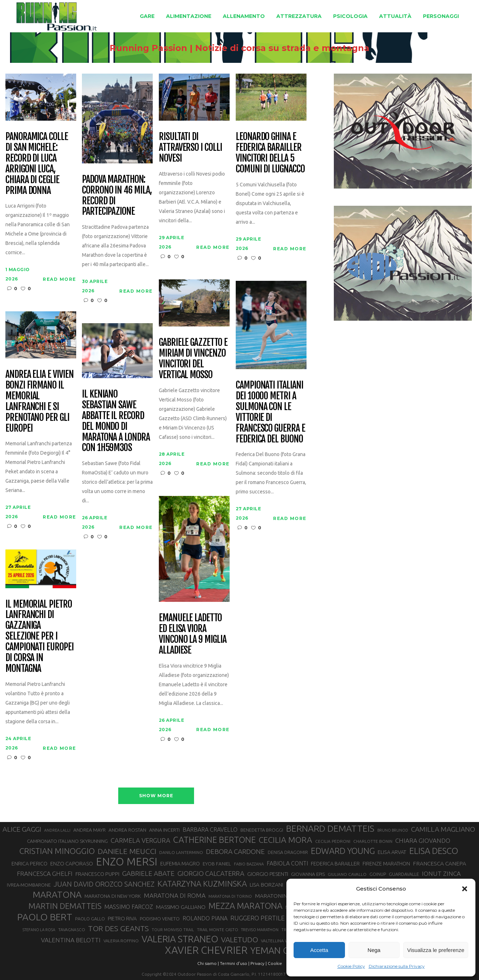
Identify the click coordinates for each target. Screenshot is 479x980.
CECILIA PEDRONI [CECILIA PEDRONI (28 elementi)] (333, 841)
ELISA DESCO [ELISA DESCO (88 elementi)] (434, 851)
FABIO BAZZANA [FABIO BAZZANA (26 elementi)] (249, 864)
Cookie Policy (351, 966)
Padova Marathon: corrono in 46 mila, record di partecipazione (117, 196)
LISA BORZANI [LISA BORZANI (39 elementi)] (266, 885)
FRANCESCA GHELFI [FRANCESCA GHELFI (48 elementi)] (45, 874)
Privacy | (259, 963)
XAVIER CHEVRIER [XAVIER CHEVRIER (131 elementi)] (206, 950)
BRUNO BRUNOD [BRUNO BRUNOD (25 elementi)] (393, 830)
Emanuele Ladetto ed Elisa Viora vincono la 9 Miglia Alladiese (193, 634)
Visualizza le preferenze (436, 950)
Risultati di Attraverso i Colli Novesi (190, 148)
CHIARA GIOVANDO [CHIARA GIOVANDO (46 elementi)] (423, 840)
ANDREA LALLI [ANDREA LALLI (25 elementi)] (57, 830)
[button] (465, 889)
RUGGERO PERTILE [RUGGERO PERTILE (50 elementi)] (257, 918)
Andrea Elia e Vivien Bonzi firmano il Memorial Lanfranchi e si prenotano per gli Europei (40, 401)
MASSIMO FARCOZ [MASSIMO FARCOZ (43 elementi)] (129, 907)
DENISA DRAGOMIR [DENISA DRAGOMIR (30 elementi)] (288, 852)
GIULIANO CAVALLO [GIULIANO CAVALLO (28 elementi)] (347, 874)
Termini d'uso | (235, 963)
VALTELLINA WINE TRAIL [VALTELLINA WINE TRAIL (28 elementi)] (284, 941)
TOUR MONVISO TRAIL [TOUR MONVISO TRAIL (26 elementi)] (173, 930)
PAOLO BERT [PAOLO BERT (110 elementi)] (45, 917)
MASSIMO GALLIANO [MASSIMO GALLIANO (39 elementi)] (181, 907)
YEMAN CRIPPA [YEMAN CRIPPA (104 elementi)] (281, 951)
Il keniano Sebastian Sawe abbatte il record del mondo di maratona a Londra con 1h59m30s (116, 421)
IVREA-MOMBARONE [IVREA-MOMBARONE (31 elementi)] (29, 885)
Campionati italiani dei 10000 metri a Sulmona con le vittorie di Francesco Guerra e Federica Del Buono (270, 412)
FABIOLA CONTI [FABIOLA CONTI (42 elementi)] (287, 863)
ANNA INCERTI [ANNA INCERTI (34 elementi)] (164, 830)
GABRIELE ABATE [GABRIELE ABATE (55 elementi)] (148, 873)
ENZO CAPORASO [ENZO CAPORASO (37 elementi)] (72, 863)
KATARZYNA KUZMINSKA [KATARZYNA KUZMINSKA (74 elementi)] (202, 884)
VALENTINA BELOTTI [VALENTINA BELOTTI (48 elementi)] (71, 940)
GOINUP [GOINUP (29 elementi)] (378, 874)
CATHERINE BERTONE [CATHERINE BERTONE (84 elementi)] (215, 840)
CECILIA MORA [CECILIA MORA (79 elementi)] (285, 840)
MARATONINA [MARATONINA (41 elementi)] (273, 896)
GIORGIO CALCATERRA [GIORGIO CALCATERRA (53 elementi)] (211, 874)
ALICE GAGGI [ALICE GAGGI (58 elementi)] (22, 829)
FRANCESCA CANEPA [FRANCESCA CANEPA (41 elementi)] (439, 863)
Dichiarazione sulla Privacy (397, 966)
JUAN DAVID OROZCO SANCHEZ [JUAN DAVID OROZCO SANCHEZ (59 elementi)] (104, 884)
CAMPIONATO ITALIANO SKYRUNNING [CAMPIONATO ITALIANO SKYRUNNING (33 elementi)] (67, 841)
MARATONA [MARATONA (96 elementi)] (57, 895)
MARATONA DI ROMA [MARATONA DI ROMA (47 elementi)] (175, 895)
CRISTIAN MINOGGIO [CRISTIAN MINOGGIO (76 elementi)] (57, 851)
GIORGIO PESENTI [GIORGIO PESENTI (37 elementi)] (268, 874)
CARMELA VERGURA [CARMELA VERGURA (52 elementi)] (141, 840)
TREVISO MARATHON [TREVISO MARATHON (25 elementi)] (260, 930)
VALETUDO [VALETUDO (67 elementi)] (239, 939)
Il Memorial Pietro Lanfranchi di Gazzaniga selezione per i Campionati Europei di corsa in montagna (40, 637)
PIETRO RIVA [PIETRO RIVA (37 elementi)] (122, 918)
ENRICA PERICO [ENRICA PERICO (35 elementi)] (29, 864)
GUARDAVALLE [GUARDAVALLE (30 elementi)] (404, 874)
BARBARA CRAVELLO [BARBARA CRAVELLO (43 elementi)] (210, 830)
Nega (374, 950)
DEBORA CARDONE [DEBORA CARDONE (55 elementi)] (235, 851)
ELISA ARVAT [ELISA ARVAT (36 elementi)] (392, 852)
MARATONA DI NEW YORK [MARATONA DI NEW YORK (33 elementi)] (113, 896)
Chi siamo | (208, 963)
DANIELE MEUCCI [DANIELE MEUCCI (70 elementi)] (127, 851)
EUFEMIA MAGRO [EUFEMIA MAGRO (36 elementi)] (180, 863)
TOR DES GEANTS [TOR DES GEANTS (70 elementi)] (118, 928)
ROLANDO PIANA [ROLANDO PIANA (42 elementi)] (205, 918)
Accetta (319, 950)
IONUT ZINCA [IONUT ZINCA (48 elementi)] (441, 874)
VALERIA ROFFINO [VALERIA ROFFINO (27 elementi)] (121, 941)
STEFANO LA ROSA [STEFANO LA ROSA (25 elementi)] (39, 930)
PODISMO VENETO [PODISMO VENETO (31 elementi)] (160, 919)
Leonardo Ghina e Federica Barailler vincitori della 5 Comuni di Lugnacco (270, 153)
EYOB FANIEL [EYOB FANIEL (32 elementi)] (217, 864)
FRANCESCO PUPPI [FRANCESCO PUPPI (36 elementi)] (97, 874)
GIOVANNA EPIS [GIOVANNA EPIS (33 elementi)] (308, 874)
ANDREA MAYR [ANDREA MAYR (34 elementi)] (89, 830)
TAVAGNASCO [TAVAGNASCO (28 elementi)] (72, 930)
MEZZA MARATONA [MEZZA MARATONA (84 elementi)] (245, 906)
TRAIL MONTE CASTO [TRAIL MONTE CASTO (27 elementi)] (218, 930)
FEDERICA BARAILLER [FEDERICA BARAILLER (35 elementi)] (335, 864)
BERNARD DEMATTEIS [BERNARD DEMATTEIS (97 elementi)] (330, 828)
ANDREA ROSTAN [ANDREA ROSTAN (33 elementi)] (127, 830)
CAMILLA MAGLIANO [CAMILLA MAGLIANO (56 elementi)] (443, 829)
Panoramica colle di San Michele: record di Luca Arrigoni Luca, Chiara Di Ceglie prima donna (37, 164)
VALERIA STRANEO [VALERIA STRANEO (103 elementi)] (180, 939)
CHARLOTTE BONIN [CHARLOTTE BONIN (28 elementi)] (373, 841)
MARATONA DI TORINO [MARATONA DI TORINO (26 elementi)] (230, 896)
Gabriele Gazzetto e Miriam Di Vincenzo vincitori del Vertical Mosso (193, 359)
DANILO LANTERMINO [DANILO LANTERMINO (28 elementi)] (181, 852)
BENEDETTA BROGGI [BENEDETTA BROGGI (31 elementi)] (262, 830)
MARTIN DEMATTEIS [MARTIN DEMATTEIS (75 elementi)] (65, 906)
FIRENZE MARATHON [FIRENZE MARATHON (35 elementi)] (386, 864)
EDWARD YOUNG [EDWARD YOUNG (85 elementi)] (343, 851)
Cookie (275, 963)
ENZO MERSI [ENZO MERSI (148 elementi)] (127, 862)
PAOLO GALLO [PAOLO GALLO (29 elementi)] (90, 919)
